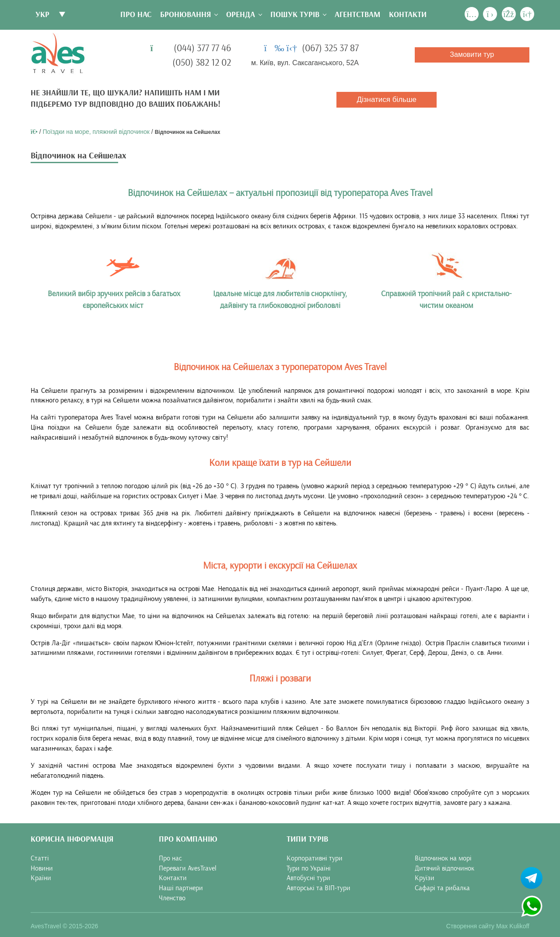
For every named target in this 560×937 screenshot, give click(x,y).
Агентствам (357, 15)
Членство (172, 898)
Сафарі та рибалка (442, 888)
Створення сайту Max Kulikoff (488, 926)
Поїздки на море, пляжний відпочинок (96, 132)
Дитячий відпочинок (444, 868)
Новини (42, 868)
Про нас (136, 15)
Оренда (241, 15)
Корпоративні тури (315, 858)
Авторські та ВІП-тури (318, 888)
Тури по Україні (309, 868)
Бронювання (185, 15)
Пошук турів (295, 15)
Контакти (408, 15)
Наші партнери (181, 888)
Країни (41, 878)
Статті (40, 858)
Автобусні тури (308, 878)
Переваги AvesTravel (188, 868)
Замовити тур (472, 54)
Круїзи (425, 878)
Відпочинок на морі (443, 858)
